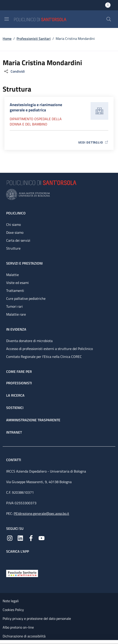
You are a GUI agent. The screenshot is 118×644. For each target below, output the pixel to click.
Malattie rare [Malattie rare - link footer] (16, 314)
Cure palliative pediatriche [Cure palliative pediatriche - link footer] (26, 298)
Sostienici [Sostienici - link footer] (15, 408)
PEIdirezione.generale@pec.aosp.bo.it (41, 513)
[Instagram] (10, 538)
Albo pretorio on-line (18, 627)
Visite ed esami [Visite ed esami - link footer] (17, 283)
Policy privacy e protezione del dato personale (37, 618)
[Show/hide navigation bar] (7, 19)
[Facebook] (31, 538)
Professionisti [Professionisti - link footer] (19, 383)
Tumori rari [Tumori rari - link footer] (14, 306)
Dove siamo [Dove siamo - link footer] (15, 232)
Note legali (11, 601)
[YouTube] (42, 538)
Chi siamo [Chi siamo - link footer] (13, 224)
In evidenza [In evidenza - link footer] (16, 329)
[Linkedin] (20, 538)
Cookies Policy (13, 610)
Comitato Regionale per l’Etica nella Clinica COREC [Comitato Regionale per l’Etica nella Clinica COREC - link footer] (44, 357)
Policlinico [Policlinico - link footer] (16, 213)
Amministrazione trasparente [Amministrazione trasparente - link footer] (33, 420)
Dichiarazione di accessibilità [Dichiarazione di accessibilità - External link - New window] (24, 636)
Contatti (14, 460)
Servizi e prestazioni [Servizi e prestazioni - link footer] (24, 263)
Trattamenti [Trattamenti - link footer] (15, 291)
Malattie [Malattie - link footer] (12, 275)
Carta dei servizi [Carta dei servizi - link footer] (18, 240)
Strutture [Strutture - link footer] (13, 248)
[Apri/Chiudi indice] (2, 642)
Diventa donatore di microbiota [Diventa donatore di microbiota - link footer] (29, 341)
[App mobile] (10, 561)
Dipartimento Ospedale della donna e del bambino (36, 121)
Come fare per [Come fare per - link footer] (19, 372)
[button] (109, 19)
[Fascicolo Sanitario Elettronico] (22, 573)
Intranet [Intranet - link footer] (14, 432)
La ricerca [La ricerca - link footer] (15, 395)
